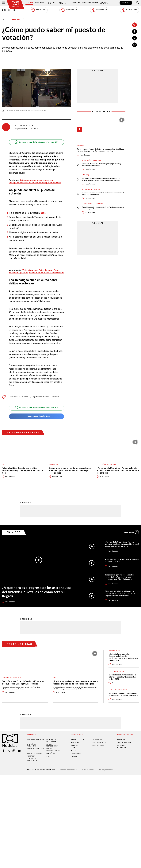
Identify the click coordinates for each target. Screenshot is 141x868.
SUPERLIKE (121, 745)
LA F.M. (73, 748)
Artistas (80, 146)
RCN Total (75, 742)
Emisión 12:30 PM (69, 10)
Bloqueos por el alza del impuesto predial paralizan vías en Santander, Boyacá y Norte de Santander (120, 593)
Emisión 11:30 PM (130, 10)
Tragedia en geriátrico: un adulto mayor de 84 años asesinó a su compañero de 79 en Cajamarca (119, 577)
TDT (83, 740)
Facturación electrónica (51, 740)
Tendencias (86, 3)
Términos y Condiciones (105, 770)
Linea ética (51, 753)
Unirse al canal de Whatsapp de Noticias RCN (36, 142)
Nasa (84, 175)
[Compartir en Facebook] (135, 32)
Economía (76, 3)
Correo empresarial (34, 753)
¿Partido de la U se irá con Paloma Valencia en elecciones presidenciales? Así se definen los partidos (118, 470)
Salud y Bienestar (62, 3)
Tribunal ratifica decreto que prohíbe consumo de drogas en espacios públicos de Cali (23, 470)
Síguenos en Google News (36, 416)
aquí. (43, 213)
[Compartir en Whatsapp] (135, 45)
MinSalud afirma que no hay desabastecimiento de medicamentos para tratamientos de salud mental (123, 657)
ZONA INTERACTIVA (124, 742)
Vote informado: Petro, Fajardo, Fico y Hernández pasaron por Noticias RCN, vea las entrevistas (36, 271)
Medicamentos (114, 651)
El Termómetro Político (107, 464)
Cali (4, 464)
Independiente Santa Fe (91, 189)
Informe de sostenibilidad (52, 745)
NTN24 (73, 740)
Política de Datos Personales (68, 770)
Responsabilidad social (36, 740)
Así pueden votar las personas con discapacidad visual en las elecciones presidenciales (35, 181)
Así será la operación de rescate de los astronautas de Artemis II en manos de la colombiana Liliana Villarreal (101, 179)
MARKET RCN (122, 748)
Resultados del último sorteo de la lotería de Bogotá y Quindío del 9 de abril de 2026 (123, 677)
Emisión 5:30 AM (39, 10)
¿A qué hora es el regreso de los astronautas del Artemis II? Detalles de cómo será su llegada (37, 592)
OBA (48, 756)
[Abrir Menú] (4, 3)
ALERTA (74, 751)
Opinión (95, 3)
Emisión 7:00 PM (99, 10)
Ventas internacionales (53, 750)
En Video (14, 532)
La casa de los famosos (118, 690)
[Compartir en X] (135, 38)
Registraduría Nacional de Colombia (46, 397)
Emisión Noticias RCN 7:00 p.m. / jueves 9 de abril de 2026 (122, 561)
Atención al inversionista (32, 760)
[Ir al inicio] (15, 4)
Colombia (29, 3)
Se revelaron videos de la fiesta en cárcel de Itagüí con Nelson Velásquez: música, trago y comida (101, 150)
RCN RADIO (75, 745)
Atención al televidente (31, 745)
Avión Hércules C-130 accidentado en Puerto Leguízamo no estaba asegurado (103, 208)
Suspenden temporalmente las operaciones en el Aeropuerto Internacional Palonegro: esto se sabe (70, 470)
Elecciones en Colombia (19, 397)
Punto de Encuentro (104, 3)
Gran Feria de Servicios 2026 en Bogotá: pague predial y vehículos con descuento (101, 165)
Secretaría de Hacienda (91, 160)
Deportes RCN (51, 3)
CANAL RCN (126, 3)
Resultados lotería (116, 671)
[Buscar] (138, 3)
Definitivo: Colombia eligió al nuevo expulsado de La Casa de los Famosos (123, 695)
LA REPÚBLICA (97, 740)
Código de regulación (35, 749)
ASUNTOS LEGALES (99, 742)
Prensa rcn (31, 756)
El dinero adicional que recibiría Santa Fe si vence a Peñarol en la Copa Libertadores (103, 194)
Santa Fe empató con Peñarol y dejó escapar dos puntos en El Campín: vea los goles (23, 683)
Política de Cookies (88, 770)
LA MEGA (74, 756)
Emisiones (9, 10)
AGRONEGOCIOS (98, 745)
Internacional (40, 3)
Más (132, 532)
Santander (54, 464)
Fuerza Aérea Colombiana (92, 204)
